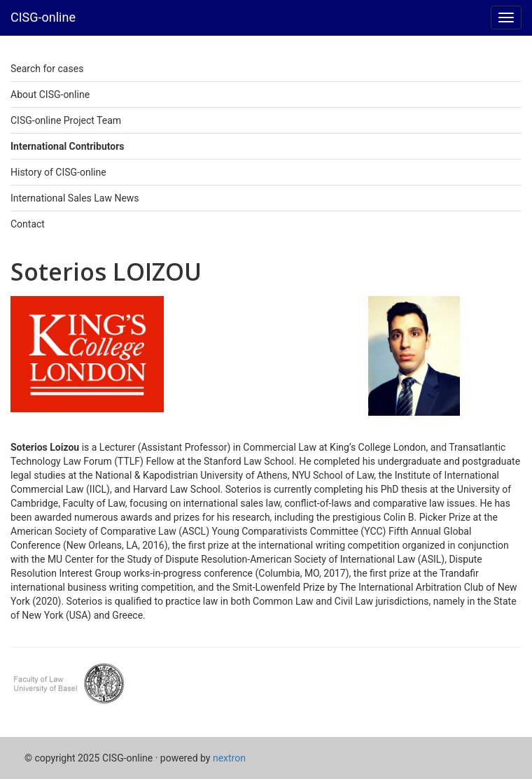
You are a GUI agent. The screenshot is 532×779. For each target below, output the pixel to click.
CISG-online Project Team (66, 120)
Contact (28, 224)
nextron (229, 758)
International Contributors (68, 146)
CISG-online (43, 17)
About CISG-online (50, 94)
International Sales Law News (75, 198)
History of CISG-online (58, 172)
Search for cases (47, 69)
